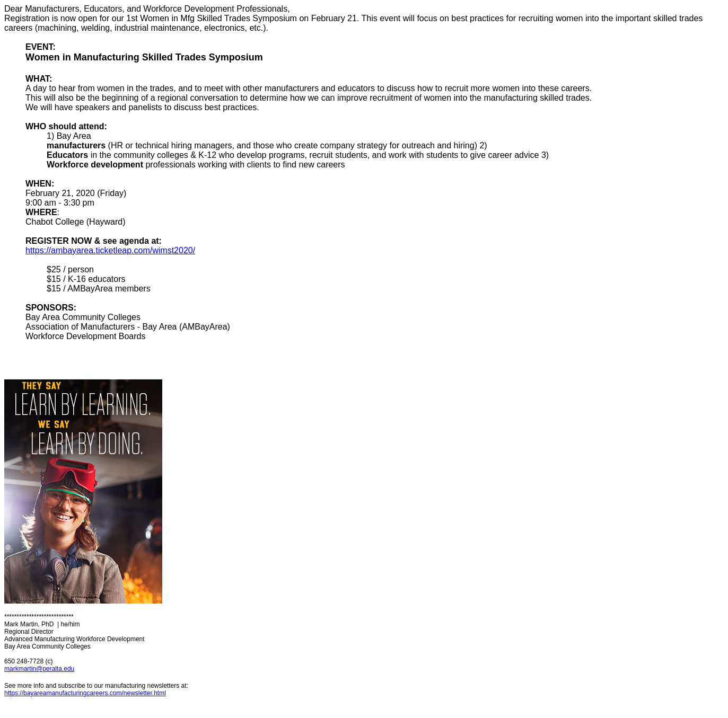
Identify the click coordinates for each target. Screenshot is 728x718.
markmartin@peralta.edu (39, 669)
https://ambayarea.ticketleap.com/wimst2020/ (110, 250)
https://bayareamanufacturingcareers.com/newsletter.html (85, 693)
